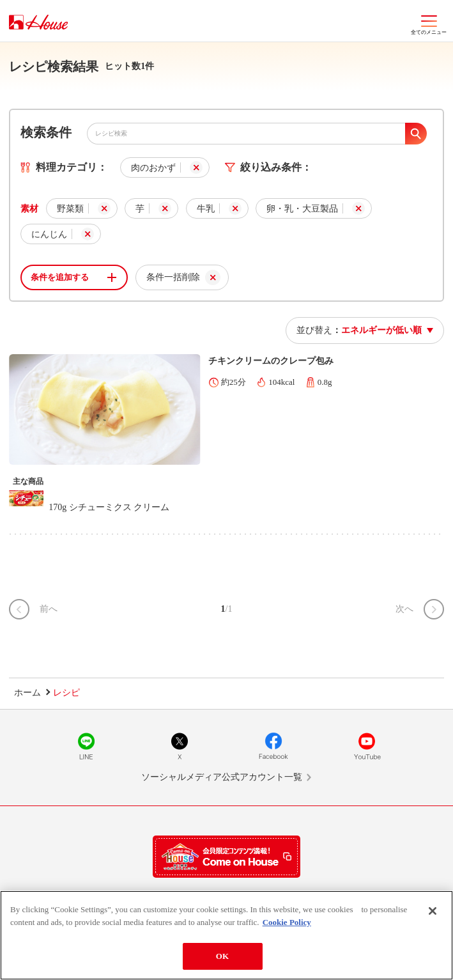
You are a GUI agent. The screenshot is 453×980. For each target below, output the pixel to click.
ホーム (27, 693)
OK (222, 957)
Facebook (273, 746)
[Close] (433, 912)
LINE (86, 746)
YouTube (367, 746)
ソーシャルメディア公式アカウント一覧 (222, 777)
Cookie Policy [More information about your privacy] (287, 922)
